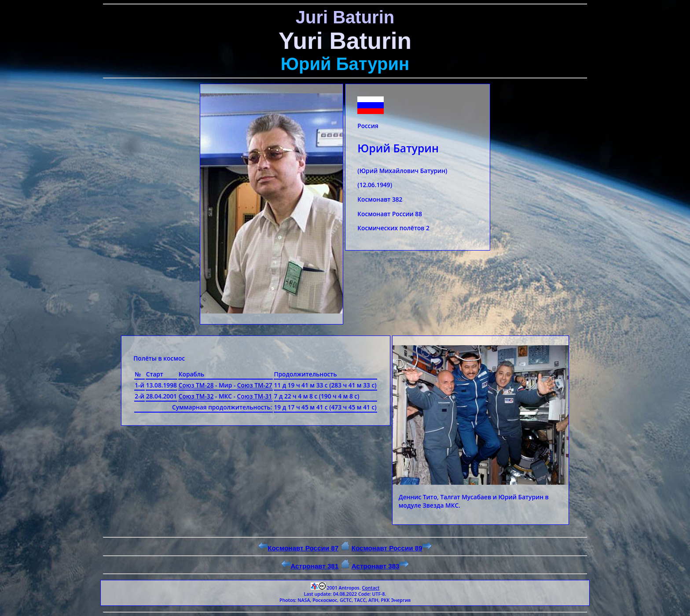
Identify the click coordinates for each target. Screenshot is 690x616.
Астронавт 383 (380, 566)
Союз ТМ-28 (196, 385)
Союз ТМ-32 (196, 396)
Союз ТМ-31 (255, 396)
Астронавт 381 (310, 566)
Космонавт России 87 (298, 548)
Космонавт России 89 (392, 548)
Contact (371, 588)
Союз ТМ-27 (255, 385)
